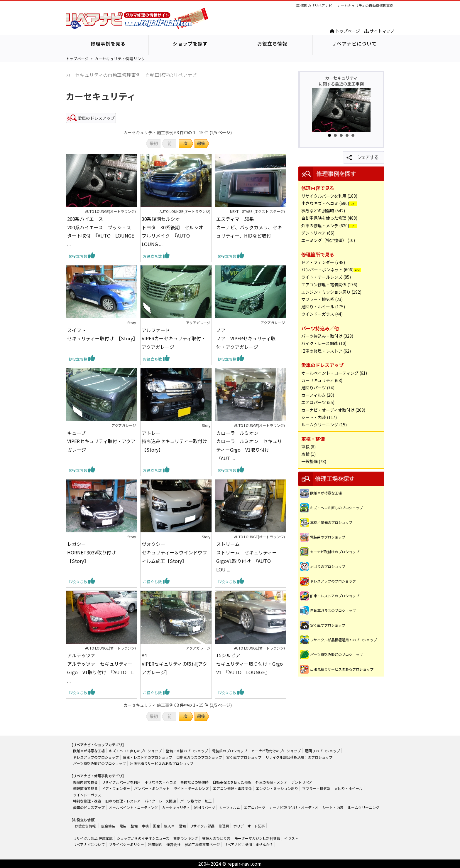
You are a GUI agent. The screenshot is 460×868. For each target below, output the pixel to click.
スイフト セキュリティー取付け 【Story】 (102, 334)
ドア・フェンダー (116, 788)
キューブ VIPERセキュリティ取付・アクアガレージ (101, 441)
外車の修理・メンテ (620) (325, 226)
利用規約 (155, 844)
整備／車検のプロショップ (187, 751)
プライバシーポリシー (126, 844)
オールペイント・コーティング (133, 807)
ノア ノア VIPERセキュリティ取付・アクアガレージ (246, 339)
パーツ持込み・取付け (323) (327, 336)
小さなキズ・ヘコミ (160, 782)
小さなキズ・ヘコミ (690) (325, 203)
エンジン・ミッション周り (277, 788)
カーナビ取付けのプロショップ (335, 552)
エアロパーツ (255, 807)
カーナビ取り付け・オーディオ (294, 807)
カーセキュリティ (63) (322, 380)
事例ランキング (186, 838)
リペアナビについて (354, 43)
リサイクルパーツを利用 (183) (329, 196)
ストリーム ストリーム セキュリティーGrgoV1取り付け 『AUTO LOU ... (247, 556)
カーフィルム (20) (318, 395)
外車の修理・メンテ (271, 782)
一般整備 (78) (314, 461)
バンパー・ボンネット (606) (327, 270)
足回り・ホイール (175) (323, 307)
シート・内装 (333, 807)
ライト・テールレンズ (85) (326, 277)
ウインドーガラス (87, 795)
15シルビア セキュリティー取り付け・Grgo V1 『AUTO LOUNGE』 (251, 664)
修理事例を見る (108, 43)
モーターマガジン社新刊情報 (257, 838)
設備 (182, 826)
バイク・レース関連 (160, 801)
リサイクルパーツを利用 (121, 782)
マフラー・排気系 (316, 788)
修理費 (224, 826)
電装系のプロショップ (328, 537)
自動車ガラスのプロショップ (333, 610)
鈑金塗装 (108, 826)
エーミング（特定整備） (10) (328, 240)
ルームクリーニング (363, 807)
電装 (123, 826)
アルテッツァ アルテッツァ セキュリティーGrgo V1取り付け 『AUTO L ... (100, 668)
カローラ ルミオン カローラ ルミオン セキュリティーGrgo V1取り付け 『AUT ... (249, 445)
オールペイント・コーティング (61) (334, 373)
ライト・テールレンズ (191, 788)
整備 (134, 826)
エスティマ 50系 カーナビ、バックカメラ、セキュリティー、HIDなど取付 (249, 227)
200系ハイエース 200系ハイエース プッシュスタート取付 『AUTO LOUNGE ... (101, 231)
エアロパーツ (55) (318, 402)
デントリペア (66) (318, 233)
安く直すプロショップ (328, 625)
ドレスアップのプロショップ (333, 581)
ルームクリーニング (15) (324, 425)
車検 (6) (308, 447)
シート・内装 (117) (319, 417)
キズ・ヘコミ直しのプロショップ (336, 508)
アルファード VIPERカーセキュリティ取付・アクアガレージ (174, 339)
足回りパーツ (204, 807)
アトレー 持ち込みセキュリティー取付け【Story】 (174, 441)
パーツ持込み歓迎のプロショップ (336, 654)
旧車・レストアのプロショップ (335, 596)
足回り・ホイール (349, 788)
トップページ (345, 31)
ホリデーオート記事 (249, 826)
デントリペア (302, 782)
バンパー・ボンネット (152, 788)
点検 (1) (308, 454)
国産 (156, 826)
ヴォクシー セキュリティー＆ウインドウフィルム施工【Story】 (174, 552)
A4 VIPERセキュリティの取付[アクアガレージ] (174, 664)
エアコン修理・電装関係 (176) (329, 285)
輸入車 (169, 826)
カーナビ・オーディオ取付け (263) (333, 410)
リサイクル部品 (202, 826)
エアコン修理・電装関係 (232, 788)
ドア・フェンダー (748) (323, 262)
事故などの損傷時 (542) (323, 211)
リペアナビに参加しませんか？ (248, 844)
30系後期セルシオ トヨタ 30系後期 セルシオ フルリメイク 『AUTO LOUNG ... (175, 231)
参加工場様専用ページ (202, 844)
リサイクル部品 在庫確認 (93, 838)
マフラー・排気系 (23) (322, 299)
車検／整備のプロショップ (331, 522)
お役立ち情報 (272, 43)
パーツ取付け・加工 (196, 801)
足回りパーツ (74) (318, 388)
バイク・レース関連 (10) (324, 343)
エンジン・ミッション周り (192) (331, 292)
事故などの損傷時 (195, 782)
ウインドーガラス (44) (322, 314)
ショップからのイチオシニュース (143, 838)
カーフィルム (230, 807)
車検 (145, 826)
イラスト (291, 838)
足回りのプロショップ (328, 566)
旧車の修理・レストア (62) (326, 351)
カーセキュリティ (176, 807)
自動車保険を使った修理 (232, 782)
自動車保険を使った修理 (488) (329, 218)
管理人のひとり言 (216, 838)
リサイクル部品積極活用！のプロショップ (344, 640)
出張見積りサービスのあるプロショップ (342, 669)
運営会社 (173, 844)
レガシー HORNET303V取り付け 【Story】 (94, 552)
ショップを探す (190, 43)
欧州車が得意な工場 (326, 493)
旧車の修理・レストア (123, 801)
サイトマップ (379, 31)
